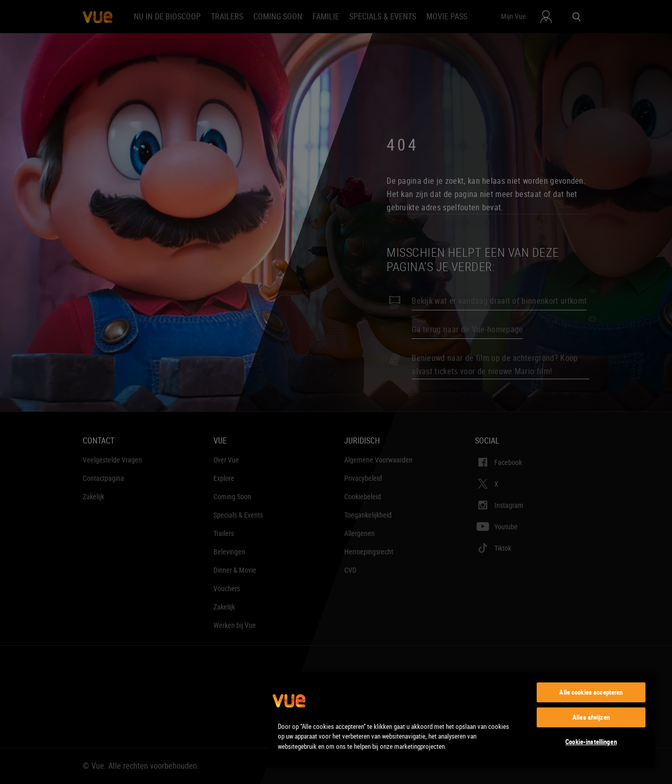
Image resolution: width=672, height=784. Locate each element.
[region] (462, 719)
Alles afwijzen (591, 717)
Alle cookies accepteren (591, 692)
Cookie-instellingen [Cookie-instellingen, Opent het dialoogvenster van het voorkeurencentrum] (591, 742)
